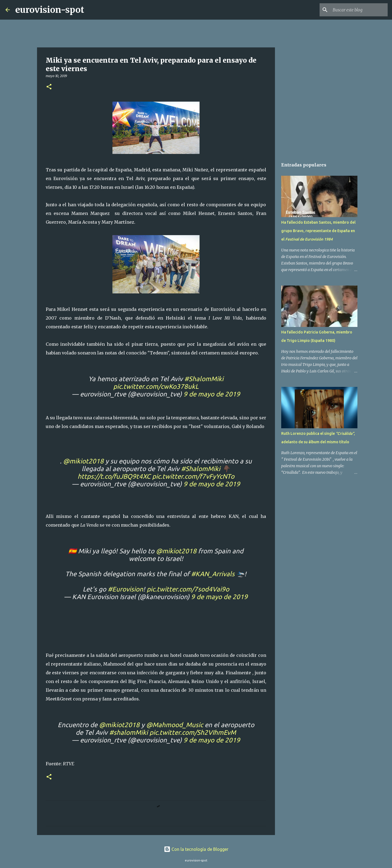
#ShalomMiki (204, 379)
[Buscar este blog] (359, 10)
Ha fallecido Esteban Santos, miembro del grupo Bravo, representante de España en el (318, 231)
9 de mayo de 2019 (212, 394)
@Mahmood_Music (175, 725)
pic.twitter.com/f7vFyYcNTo (193, 476)
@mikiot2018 (83, 461)
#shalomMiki (128, 732)
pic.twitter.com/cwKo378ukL (156, 386)
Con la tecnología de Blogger (196, 849)
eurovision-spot (50, 10)
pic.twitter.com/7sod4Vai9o (188, 589)
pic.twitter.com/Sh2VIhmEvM (193, 732)
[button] (49, 87)
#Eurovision (125, 589)
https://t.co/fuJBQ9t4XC (114, 476)
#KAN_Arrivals (213, 574)
